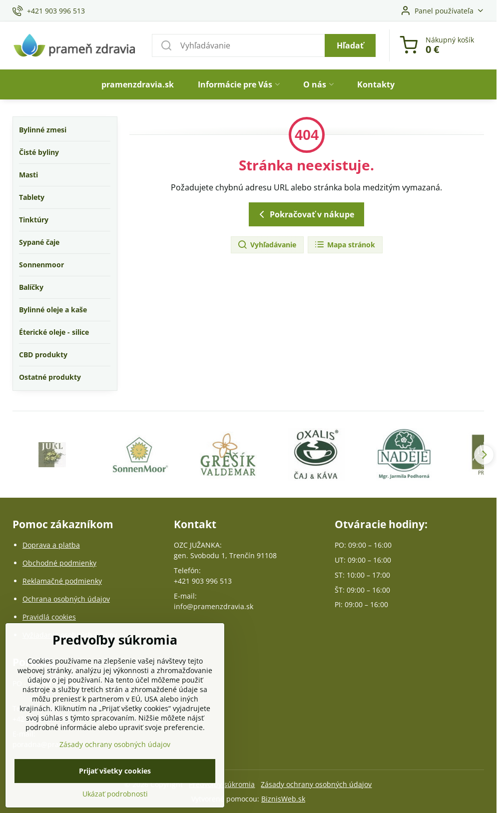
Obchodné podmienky (59, 563)
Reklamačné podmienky (62, 581)
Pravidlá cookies (49, 617)
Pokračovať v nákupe (305, 214)
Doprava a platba (51, 545)
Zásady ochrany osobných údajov (316, 784)
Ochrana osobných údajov (66, 599)
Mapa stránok (345, 245)
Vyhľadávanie (267, 245)
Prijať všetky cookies (115, 782)
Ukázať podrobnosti (115, 805)
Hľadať (350, 45)
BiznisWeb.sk (283, 799)
